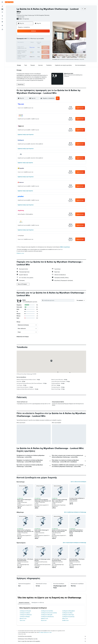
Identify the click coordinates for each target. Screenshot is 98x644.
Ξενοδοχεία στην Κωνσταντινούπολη (49, 613)
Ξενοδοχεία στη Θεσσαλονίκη (47, 617)
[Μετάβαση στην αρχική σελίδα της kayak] (9, 2)
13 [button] (37, 43)
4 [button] (30, 39)
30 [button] (47, 49)
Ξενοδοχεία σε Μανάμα (25, 617)
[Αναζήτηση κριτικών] (59, 300)
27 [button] (37, 49)
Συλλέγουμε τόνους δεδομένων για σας (52, 639)
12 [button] (34, 43)
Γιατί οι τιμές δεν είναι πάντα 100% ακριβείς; (52, 641)
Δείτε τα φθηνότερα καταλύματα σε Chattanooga (75, 512)
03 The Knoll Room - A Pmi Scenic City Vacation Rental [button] (77, 560)
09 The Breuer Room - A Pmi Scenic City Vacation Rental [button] (25, 560)
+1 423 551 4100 (20, 17)
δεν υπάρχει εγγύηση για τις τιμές (45, 632)
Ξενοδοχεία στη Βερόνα (25, 613)
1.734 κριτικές (26, 19)
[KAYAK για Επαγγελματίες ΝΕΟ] (2, 22)
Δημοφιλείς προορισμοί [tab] (24, 603)
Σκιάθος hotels (65, 620)
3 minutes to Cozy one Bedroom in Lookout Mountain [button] (77, 499)
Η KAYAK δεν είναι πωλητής (52, 636)
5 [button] (34, 39)
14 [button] (40, 43)
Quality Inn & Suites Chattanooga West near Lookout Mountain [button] (59, 531)
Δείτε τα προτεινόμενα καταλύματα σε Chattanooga (74, 543)
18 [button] (30, 46)
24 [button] (27, 49)
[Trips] (2, 26)
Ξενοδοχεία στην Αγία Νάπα (47, 611)
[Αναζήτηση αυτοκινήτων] (2, 12)
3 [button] (27, 39)
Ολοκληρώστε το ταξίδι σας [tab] (38, 603)
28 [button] (40, 49)
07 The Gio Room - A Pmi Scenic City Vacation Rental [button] (59, 560)
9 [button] (47, 39)
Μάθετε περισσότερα (65, 247)
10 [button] (27, 43)
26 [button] (34, 49)
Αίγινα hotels (44, 620)
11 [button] (30, 43)
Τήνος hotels (22, 620)
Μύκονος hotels (23, 619)
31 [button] (27, 52)
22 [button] (43, 46)
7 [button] (40, 39)
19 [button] (34, 46)
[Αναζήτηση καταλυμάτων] (2, 9)
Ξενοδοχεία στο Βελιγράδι (47, 615)
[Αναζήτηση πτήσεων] (2, 6)
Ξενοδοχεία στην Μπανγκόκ (26, 615)
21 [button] (40, 46)
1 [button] (43, 36)
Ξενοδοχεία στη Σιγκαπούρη (68, 617)
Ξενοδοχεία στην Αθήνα (67, 613)
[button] (2, 2)
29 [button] (43, 49)
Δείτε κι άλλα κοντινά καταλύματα (78, 482)
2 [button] (47, 36)
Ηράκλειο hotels (44, 619)
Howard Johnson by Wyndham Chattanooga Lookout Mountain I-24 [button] (43, 500)
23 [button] (47, 46)
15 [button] (44, 43)
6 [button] (37, 39)
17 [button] (27, 46)
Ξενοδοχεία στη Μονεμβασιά (68, 611)
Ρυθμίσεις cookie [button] (20, 253)
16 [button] (47, 43)
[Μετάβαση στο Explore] (2, 16)
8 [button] (44, 39)
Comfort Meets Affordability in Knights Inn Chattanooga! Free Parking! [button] (76, 531)
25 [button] (30, 49)
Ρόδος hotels (65, 619)
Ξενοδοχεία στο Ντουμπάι (25, 611)
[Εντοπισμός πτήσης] (2, 19)
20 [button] (37, 46)
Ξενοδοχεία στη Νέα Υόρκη (68, 615)
